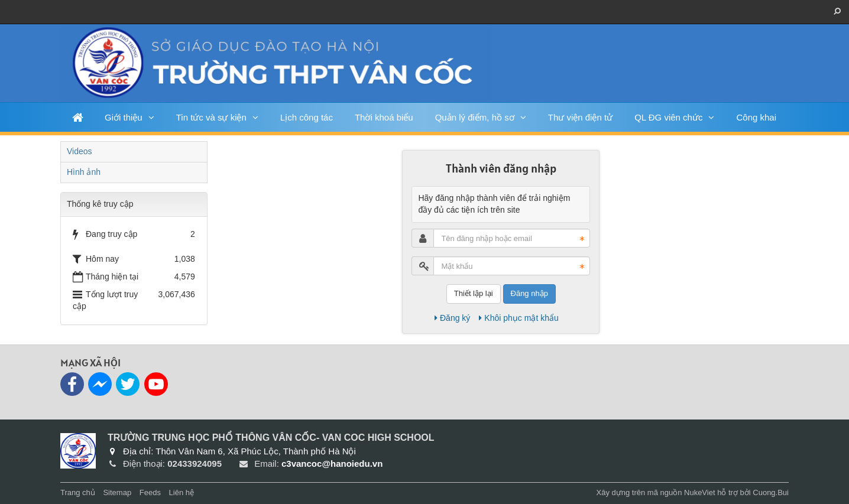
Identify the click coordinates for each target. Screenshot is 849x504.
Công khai (756, 117)
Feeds (150, 492)
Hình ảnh (84, 172)
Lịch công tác (307, 117)
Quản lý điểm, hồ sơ (475, 117)
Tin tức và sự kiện (211, 117)
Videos (80, 151)
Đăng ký (452, 318)
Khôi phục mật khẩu (519, 318)
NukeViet (700, 492)
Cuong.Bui (771, 492)
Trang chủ (78, 492)
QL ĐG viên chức (668, 117)
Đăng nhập (529, 293)
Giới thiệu (124, 117)
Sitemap (117, 492)
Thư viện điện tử (580, 117)
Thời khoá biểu (384, 117)
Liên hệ (182, 492)
